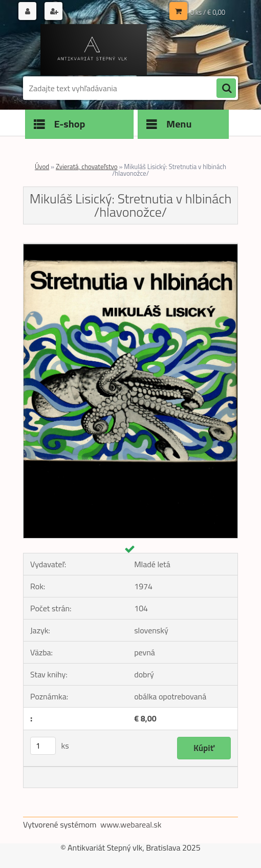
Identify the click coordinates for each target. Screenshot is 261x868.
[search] (226, 89)
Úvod (42, 167)
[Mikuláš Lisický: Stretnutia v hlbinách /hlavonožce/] (130, 247)
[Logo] (93, 50)
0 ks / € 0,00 (208, 12)
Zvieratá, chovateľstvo (87, 167)
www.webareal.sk (131, 824)
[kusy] (43, 746)
